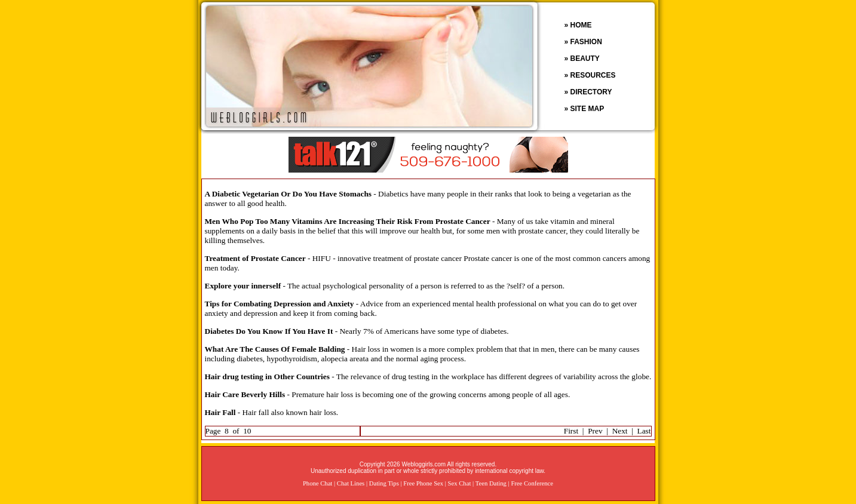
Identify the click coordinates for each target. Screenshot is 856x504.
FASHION (586, 42)
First (571, 431)
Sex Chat (460, 483)
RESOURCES (593, 75)
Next (620, 431)
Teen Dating (491, 483)
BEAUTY (585, 59)
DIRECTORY (591, 92)
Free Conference (532, 483)
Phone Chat (317, 483)
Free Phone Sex (423, 483)
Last (644, 431)
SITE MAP (587, 109)
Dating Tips (384, 483)
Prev (595, 431)
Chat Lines (351, 483)
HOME (581, 25)
